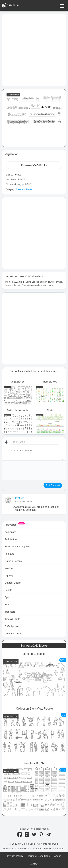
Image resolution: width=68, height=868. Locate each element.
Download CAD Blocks (34, 165)
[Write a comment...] (37, 455)
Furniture (9, 554)
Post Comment (53, 485)
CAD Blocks (13, 5)
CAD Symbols (12, 626)
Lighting (9, 575)
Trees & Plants (12, 619)
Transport (10, 612)
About (57, 856)
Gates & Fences (13, 561)
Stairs (8, 604)
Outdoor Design (13, 583)
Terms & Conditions (39, 856)
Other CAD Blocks (14, 634)
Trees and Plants (24, 189)
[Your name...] (34, 442)
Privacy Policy (15, 856)
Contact (34, 864)
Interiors (9, 568)
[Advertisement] (34, 50)
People (8, 590)
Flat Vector (10, 525)
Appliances (11, 532)
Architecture (11, 539)
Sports (8, 597)
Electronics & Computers (18, 546)
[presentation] (32, 470)
